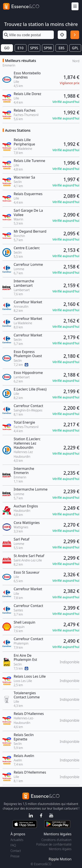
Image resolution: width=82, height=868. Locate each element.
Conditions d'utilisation (56, 840)
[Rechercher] (75, 35)
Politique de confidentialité (54, 844)
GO (7, 48)
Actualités (17, 840)
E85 (62, 48)
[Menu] (75, 6)
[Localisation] (62, 35)
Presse (15, 856)
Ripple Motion (60, 859)
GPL (75, 48)
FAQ (13, 845)
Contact (16, 851)
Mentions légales (60, 849)
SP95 (34, 48)
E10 (20, 48)
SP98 (48, 48)
